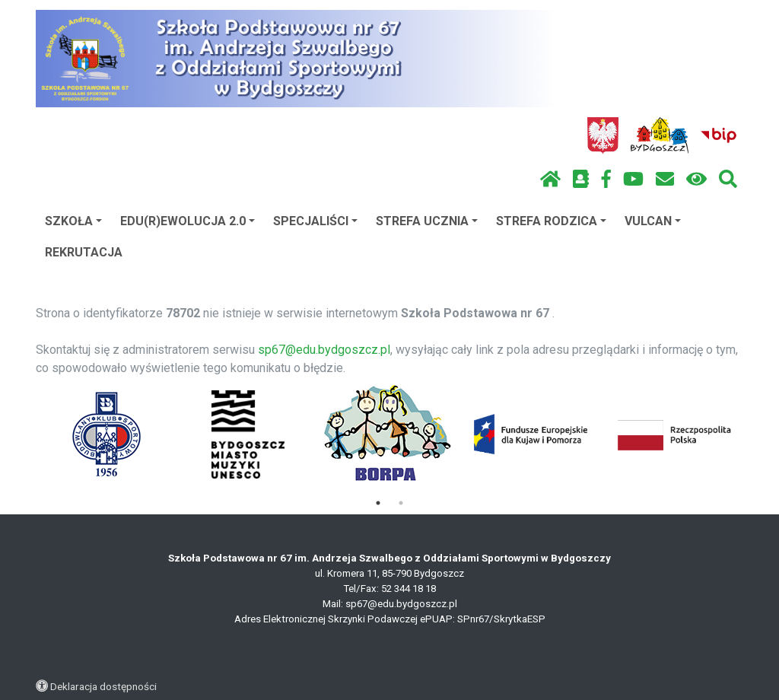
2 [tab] (401, 503)
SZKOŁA (73, 221)
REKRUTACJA (84, 252)
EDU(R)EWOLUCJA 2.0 (188, 221)
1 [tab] (378, 503)
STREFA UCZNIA (427, 221)
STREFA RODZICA (551, 221)
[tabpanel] (107, 434)
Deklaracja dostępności (103, 686)
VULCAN (653, 221)
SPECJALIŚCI (315, 221)
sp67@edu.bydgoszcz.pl (324, 350)
